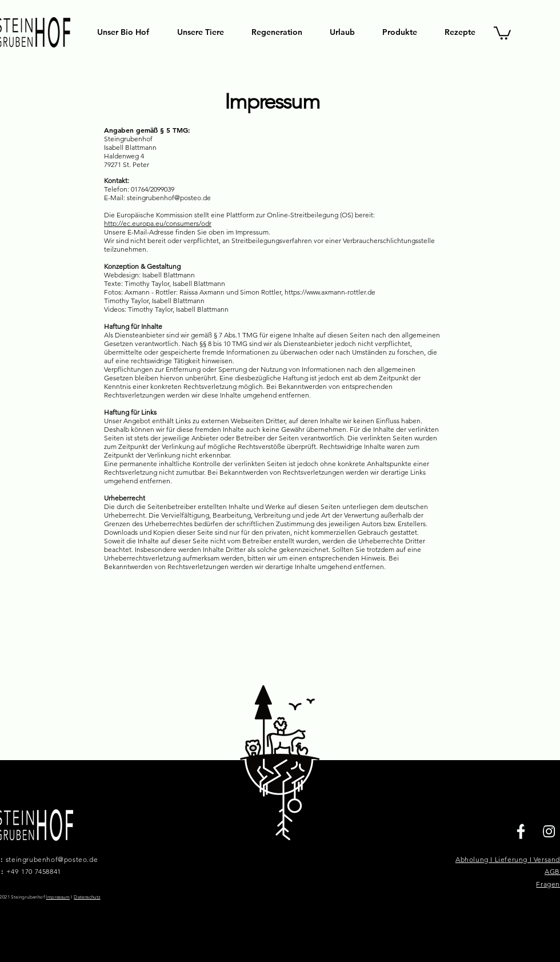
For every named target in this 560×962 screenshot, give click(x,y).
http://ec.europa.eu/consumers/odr (158, 223)
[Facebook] (521, 831)
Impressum (58, 897)
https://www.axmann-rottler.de (330, 292)
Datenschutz (87, 897)
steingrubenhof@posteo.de (52, 859)
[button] (502, 32)
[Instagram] (549, 831)
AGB (552, 871)
